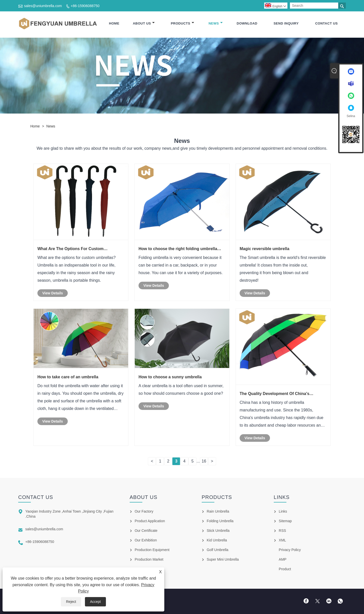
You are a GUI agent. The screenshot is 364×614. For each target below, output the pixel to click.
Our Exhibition (146, 540)
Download (247, 23)
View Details (52, 293)
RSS (282, 531)
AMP (283, 559)
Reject (71, 602)
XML (282, 540)
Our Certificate (146, 531)
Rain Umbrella (218, 511)
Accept (95, 602)
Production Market (149, 559)
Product (285, 569)
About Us (144, 23)
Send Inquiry (286, 23)
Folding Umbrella (220, 521)
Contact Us (326, 23)
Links (283, 511)
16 (204, 461)
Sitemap (285, 521)
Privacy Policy (290, 550)
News (216, 23)
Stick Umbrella (218, 531)
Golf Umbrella (218, 550)
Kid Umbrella (217, 540)
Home (114, 23)
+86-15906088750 (85, 6)
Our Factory (144, 511)
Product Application (150, 521)
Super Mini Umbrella (223, 559)
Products (183, 23)
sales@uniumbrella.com (43, 6)
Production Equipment (152, 550)
